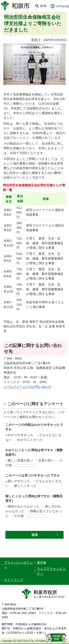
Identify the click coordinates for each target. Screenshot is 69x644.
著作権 (41, 562)
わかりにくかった (29, 440)
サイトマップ (14, 580)
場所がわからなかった (23, 506)
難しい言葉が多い (19, 460)
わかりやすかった (20, 435)
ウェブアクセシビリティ (51, 571)
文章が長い (45, 460)
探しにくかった (24, 486)
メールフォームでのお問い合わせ (27, 387)
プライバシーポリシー (18, 565)
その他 (18, 516)
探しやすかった (18, 481)
